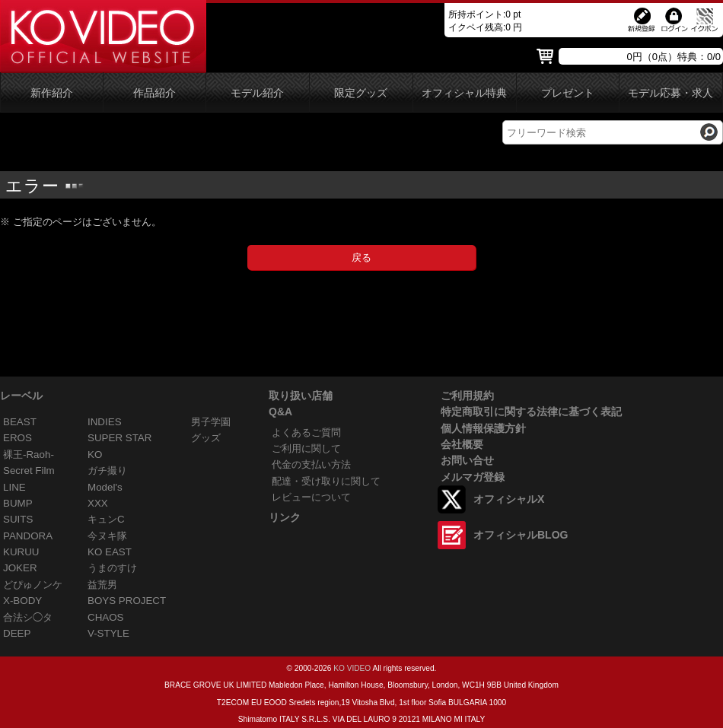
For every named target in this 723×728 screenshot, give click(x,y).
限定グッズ (361, 93)
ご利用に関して (306, 448)
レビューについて (311, 497)
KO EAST (110, 552)
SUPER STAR (119, 438)
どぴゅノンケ (33, 585)
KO (95, 455)
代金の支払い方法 (311, 464)
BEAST (20, 422)
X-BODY (22, 601)
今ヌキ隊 (107, 536)
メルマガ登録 (473, 477)
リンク (285, 517)
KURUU (21, 552)
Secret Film (29, 470)
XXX (98, 503)
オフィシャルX (509, 499)
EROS (18, 438)
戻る (361, 258)
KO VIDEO (352, 668)
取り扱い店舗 (301, 396)
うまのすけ (112, 568)
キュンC (106, 519)
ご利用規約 (467, 396)
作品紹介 (154, 93)
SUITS (18, 519)
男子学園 (211, 422)
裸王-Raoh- (29, 455)
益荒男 (102, 585)
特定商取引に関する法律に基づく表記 (531, 412)
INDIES (105, 422)
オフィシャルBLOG (521, 535)
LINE (14, 487)
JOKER (20, 568)
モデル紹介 (257, 93)
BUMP (18, 503)
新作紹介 (52, 93)
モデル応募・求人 (670, 93)
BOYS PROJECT (127, 601)
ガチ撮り (107, 470)
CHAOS (106, 617)
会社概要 (462, 444)
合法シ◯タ (28, 617)
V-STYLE (108, 633)
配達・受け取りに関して (326, 481)
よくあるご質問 (306, 432)
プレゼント (568, 93)
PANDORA (28, 536)
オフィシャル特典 (464, 93)
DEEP (17, 633)
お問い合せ (467, 460)
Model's (105, 487)
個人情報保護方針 (483, 428)
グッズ (206, 438)
